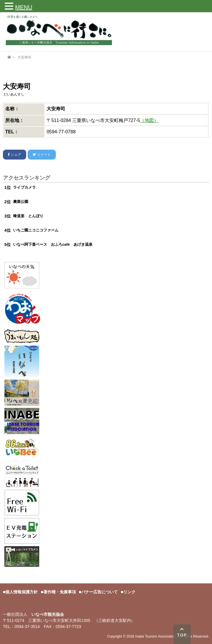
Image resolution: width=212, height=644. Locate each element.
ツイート (42, 155)
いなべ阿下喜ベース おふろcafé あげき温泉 (53, 244)
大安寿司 (24, 57)
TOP (182, 632)
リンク (129, 592)
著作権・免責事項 (60, 592)
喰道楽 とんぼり (28, 216)
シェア (15, 155)
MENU (24, 7)
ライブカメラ (24, 187)
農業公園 (21, 202)
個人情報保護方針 (22, 592)
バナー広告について (99, 592)
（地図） (149, 120)
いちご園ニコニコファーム (36, 230)
